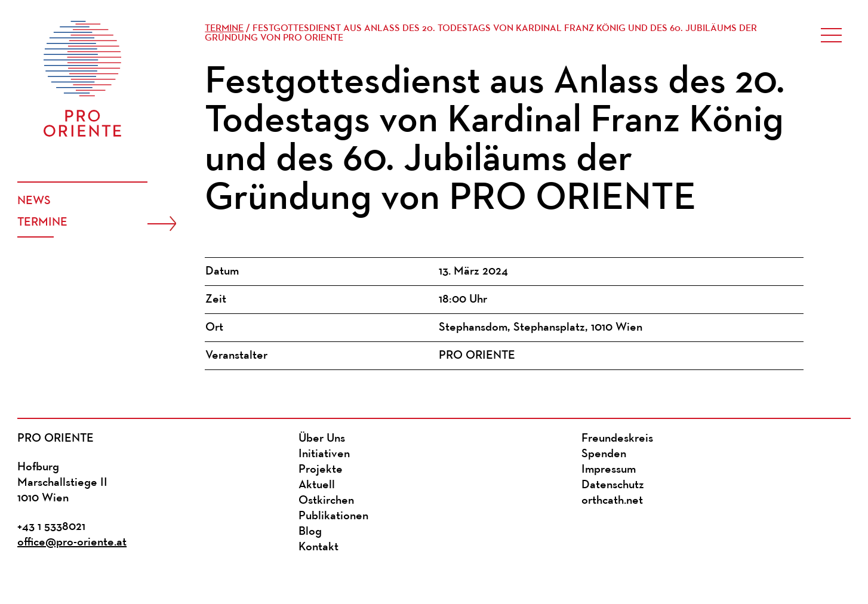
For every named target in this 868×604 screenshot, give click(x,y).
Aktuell (317, 485)
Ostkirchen (326, 501)
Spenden (604, 454)
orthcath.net (612, 501)
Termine (42, 223)
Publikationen (333, 516)
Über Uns (322, 439)
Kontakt (318, 547)
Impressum (609, 470)
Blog (310, 532)
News (34, 201)
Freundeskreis (617, 439)
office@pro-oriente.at (72, 543)
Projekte (321, 470)
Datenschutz (613, 485)
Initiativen (324, 454)
